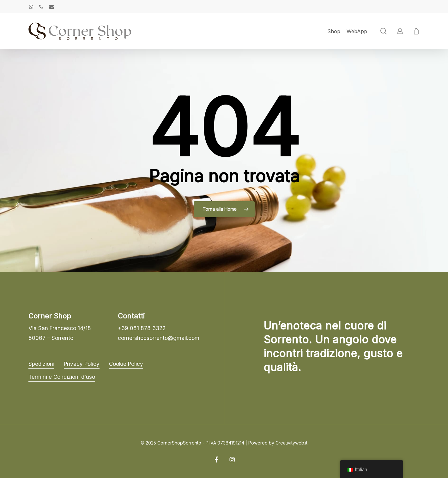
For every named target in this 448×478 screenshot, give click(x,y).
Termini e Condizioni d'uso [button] (62, 377)
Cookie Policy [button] (126, 364)
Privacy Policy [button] (82, 364)
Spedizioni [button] (41, 364)
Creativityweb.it (291, 443)
